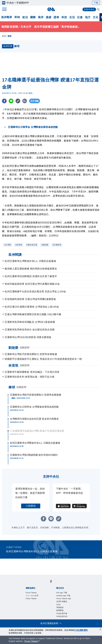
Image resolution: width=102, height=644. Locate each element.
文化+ (33, 595)
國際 (33, 17)
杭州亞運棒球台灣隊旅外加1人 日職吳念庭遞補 (35, 443)
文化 (96, 17)
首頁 (4, 36)
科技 (64, 17)
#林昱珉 (19, 245)
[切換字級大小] (25, 101)
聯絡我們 (52, 609)
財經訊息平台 (67, 616)
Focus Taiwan (28, 584)
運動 (9, 36)
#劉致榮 (45, 245)
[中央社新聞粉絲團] (21, 577)
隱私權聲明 (41, 609)
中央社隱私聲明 (81, 630)
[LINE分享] (11, 101)
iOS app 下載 (28, 591)
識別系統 (35, 606)
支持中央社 (89, 9)
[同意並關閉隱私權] (100, 630)
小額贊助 (31, 506)
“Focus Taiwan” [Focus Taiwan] (31, 641)
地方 (88, 17)
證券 (56, 17)
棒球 (12, 387)
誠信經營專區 (28, 609)
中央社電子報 (64, 595)
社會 (80, 17)
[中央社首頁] (51, 9)
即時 (17, 17)
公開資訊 (45, 606)
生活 (72, 17)
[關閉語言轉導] (100, 638)
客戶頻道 (35, 616)
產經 (49, 17)
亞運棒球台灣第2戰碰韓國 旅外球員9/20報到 (34, 455)
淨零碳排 (42, 595)
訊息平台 (55, 616)
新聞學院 (51, 595)
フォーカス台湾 (44, 584)
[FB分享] (4, 101)
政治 (25, 17)
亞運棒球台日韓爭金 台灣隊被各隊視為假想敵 (34, 407)
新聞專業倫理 (72, 606)
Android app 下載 (45, 591)
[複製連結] (18, 101)
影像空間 (45, 616)
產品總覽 (25, 616)
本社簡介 (25, 606)
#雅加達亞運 (32, 245)
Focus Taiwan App (65, 591)
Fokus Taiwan (61, 584)
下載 (96, 3)
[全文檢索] (99, 10)
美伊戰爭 (7, 17)
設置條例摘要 (57, 606)
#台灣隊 (8, 245)
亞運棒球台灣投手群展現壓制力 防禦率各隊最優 (36, 395)
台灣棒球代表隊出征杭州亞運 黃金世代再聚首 (34, 419)
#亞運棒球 (57, 245)
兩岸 (41, 17)
